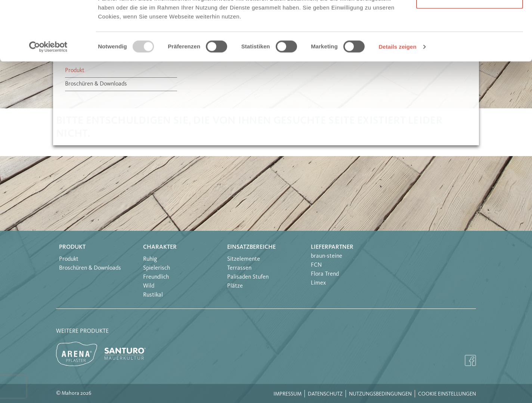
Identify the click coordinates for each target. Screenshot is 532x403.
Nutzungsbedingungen (380, 394)
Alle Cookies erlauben (470, 20)
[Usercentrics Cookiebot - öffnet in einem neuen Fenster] (48, 102)
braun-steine (327, 256)
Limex (318, 283)
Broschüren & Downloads (90, 268)
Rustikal (153, 295)
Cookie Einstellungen (447, 394)
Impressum (287, 394)
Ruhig (150, 259)
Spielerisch (157, 268)
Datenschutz (325, 394)
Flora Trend (325, 274)
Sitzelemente (244, 259)
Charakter (160, 247)
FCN (316, 265)
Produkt (72, 247)
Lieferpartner (332, 247)
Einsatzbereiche (251, 247)
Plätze (235, 286)
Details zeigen (397, 102)
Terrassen (239, 268)
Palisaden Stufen (248, 277)
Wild (149, 286)
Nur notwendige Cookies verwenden (470, 49)
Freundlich (156, 277)
